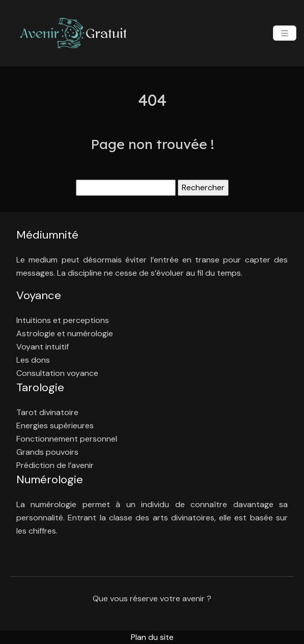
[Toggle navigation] (285, 33)
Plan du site (152, 637)
